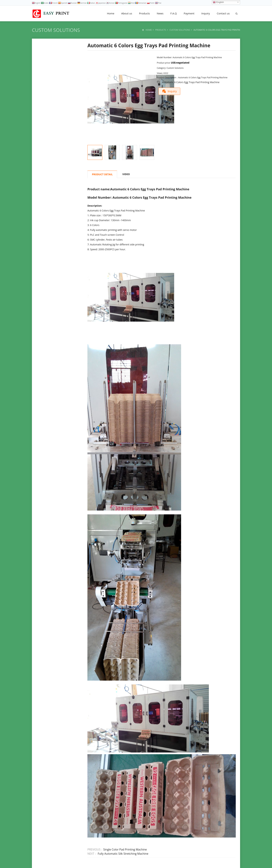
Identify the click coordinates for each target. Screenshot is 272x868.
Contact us (223, 13)
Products (144, 13)
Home (111, 13)
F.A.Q (174, 13)
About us (127, 13)
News (160, 13)
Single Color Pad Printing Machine (125, 849)
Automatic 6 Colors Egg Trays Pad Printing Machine (191, 82)
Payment (189, 13)
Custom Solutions (56, 30)
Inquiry (206, 13)
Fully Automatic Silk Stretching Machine (123, 854)
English (218, 2)
